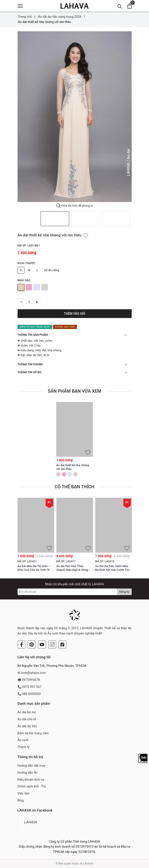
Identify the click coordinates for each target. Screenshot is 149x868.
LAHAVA (31, 822)
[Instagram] (52, 645)
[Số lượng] (29, 302)
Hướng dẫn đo (28, 773)
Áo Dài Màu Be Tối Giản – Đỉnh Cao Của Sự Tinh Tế (34, 568)
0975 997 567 (32, 687)
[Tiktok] (62, 645)
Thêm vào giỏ (74, 314)
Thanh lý (24, 747)
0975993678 (31, 680)
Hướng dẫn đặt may (31, 766)
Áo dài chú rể (27, 719)
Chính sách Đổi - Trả (32, 786)
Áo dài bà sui (27, 712)
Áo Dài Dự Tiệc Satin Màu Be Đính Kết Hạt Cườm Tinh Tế (113, 568)
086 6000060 (31, 694)
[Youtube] (42, 645)
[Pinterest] (32, 645)
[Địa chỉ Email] (67, 592)
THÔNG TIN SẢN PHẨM (72, 335)
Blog (21, 800)
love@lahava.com (33, 673)
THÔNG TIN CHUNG (72, 364)
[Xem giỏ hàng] (130, 6)
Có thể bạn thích (74, 487)
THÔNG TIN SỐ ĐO (72, 372)
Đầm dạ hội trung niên (33, 733)
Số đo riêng (52, 270)
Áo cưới (23, 740)
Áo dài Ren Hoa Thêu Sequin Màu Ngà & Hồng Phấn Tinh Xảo (72, 568)
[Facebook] (22, 645)
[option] (75, 117)
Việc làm (24, 793)
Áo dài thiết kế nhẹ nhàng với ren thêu (73, 467)
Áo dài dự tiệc (27, 726)
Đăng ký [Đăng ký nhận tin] (124, 592)
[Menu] (20, 6)
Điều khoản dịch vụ (31, 780)
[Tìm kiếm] (120, 6)
